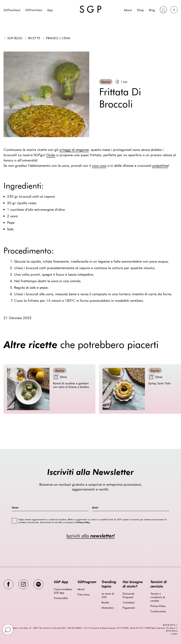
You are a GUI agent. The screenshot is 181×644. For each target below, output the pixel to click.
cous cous (99, 165)
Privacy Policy (158, 606)
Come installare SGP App (63, 591)
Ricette (34, 38)
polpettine (160, 165)
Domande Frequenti (129, 595)
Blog (152, 10)
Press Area (84, 594)
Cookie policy (158, 611)
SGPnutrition (34, 10)
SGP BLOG (15, 38)
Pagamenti (129, 608)
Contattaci (129, 602)
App (50, 10)
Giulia (51, 155)
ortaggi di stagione (74, 149)
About (128, 10)
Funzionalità (61, 598)
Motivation (108, 608)
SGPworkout (12, 10)
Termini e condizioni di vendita (158, 597)
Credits (174, 634)
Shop (140, 10)
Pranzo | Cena (58, 38)
